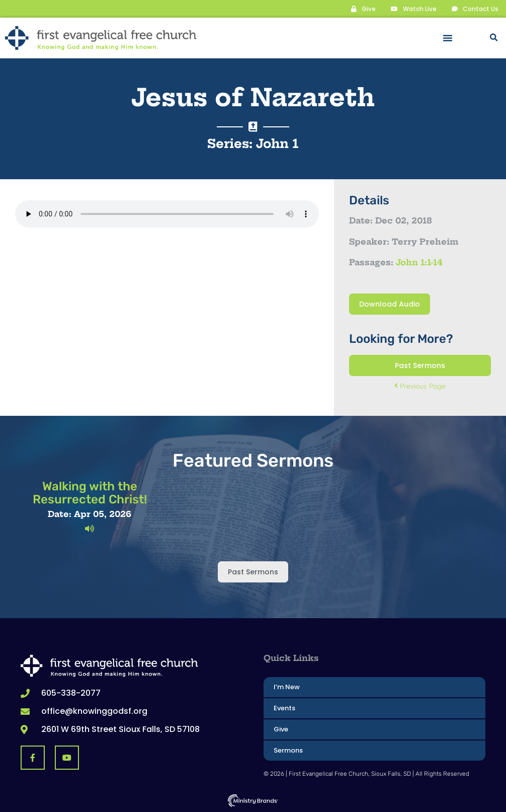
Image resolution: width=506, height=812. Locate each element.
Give (281, 729)
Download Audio (390, 304)
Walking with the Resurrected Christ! (90, 492)
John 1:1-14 (419, 262)
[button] (448, 38)
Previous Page (420, 386)
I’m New (287, 686)
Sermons (288, 750)
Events (284, 708)
